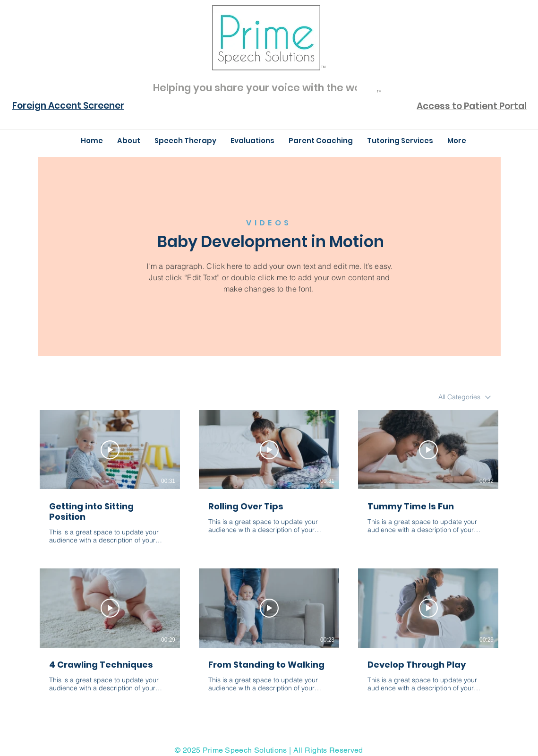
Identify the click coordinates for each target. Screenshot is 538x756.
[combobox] (465, 397)
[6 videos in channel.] (269, 557)
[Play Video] (110, 450)
